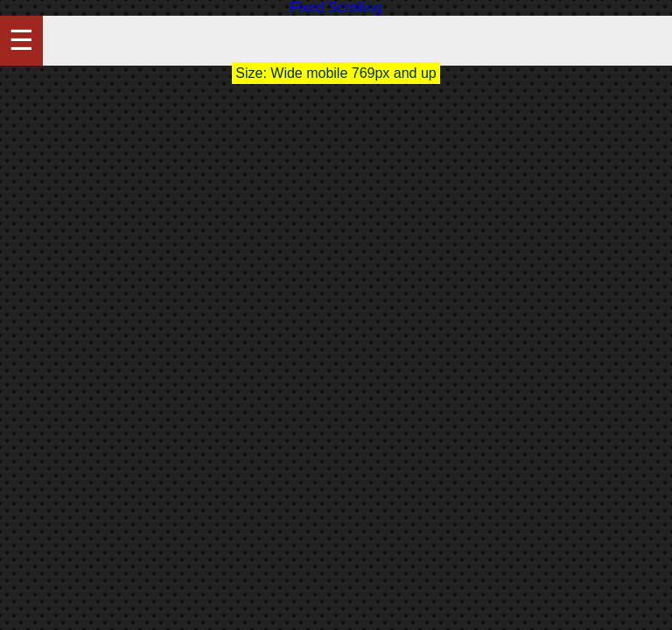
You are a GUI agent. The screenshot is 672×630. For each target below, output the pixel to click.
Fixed (308, 7)
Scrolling (355, 7)
